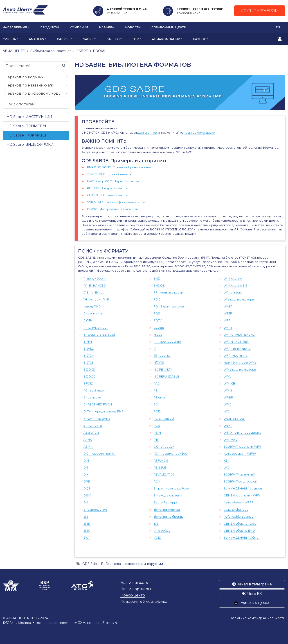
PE (156, 390)
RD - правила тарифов (171, 454)
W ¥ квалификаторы (239, 299)
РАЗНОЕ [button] (199, 39)
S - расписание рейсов (171, 488)
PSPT (157, 433)
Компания (79, 27)
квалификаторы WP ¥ (240, 363)
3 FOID (88, 383)
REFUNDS (161, 461)
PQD (157, 411)
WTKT (228, 426)
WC (226, 468)
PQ (156, 404)
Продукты (49, 27)
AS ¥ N (88, 447)
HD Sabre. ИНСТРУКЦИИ (29, 117)
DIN (86, 461)
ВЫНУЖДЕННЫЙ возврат (243, 488)
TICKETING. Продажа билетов (109, 174)
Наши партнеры (136, 589)
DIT (86, 468)
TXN (156, 524)
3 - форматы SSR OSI (99, 335)
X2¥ (226, 461)
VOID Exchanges (236, 510)
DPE (87, 481)
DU (86, 502)
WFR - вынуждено (237, 349)
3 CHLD (89, 349)
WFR (227, 320)
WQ (226, 411)
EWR (87, 538)
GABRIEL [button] (64, 39)
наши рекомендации (199, 133)
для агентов (148, 133)
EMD (157, 279)
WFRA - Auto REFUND (239, 335)
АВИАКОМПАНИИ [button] (166, 39)
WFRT (228, 328)
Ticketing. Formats (167, 510)
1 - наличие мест (96, 328)
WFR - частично (236, 356)
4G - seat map (94, 390)
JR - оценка (162, 356)
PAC (157, 383)
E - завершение (95, 510)
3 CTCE (88, 363)
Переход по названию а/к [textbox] (29, 85)
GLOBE (159, 328)
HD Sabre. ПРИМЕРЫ (26, 126)
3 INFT (88, 342)
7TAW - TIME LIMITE (97, 419)
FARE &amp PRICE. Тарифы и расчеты (115, 181)
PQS (157, 426)
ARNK (88, 440)
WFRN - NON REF (236, 342)
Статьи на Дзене (252, 603)
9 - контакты (93, 426)
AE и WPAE (91, 433)
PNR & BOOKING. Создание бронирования (119, 167)
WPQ (227, 404)
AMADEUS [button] (36, 39)
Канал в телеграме (252, 584)
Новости (133, 27)
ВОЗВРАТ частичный (239, 474)
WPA (227, 377)
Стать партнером (260, 11)
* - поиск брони (95, 279)
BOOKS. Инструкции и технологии (113, 209)
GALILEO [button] (113, 39)
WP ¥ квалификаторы (240, 370)
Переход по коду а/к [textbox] (24, 77)
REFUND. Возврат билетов (107, 188)
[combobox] (36, 77)
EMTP (87, 524)
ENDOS (159, 286)
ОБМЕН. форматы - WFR (242, 495)
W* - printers (233, 292)
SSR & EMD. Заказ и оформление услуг (116, 202)
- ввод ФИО (92, 306)
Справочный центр (169, 27)
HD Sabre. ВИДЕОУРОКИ (30, 145)
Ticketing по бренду (169, 517)
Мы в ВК (252, 594)
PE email (160, 397)
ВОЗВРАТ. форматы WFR (242, 447)
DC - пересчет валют (100, 454)
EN (278, 27)
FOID (157, 299)
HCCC (158, 335)
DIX (86, 474)
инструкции (153, 564)
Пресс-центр (133, 595)
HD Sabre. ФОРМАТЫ (26, 135)
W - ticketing (233, 279)
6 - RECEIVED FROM (98, 404)
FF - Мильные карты (169, 292)
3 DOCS (89, 370)
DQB (87, 488)
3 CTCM (89, 356)
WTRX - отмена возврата (242, 433)
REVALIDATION (164, 474)
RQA (157, 481)
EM (86, 517)
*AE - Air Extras (94, 292)
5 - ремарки (92, 397)
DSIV (87, 495)
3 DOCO (89, 377)
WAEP (228, 306)
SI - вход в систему (168, 495)
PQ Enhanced (164, 419)
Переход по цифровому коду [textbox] (33, 93)
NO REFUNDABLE (166, 377)
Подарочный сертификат (145, 602)
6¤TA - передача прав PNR (103, 411)
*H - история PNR (96, 299)
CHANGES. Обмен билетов (107, 195)
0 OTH (88, 320)
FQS (157, 313)
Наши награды (135, 583)
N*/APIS (159, 363)
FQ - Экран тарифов (169, 306)
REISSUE (160, 468)
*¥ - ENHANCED (95, 286)
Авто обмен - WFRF (238, 502)
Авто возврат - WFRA (240, 454)
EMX (87, 531)
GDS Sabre (91, 564)
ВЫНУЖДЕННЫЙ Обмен (242, 538)
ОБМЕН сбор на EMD (239, 531)
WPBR (228, 397)
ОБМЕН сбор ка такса (240, 524)
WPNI (228, 390)
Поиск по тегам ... (22, 104)
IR (155, 349)
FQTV (158, 320)
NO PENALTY (163, 370)
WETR (228, 313)
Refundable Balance (239, 517)
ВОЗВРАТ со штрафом (241, 481)
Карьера (107, 27)
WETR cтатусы (234, 419)
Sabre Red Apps (166, 502)
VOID (157, 538)
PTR (156, 440)
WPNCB (229, 383)
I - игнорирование (167, 342)
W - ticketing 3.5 (235, 286)
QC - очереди (164, 447)
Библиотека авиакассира (122, 564)
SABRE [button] (88, 39)
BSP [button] (136, 39)
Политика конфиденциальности (257, 618)
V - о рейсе (162, 531)
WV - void (231, 440)
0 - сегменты (93, 313)
